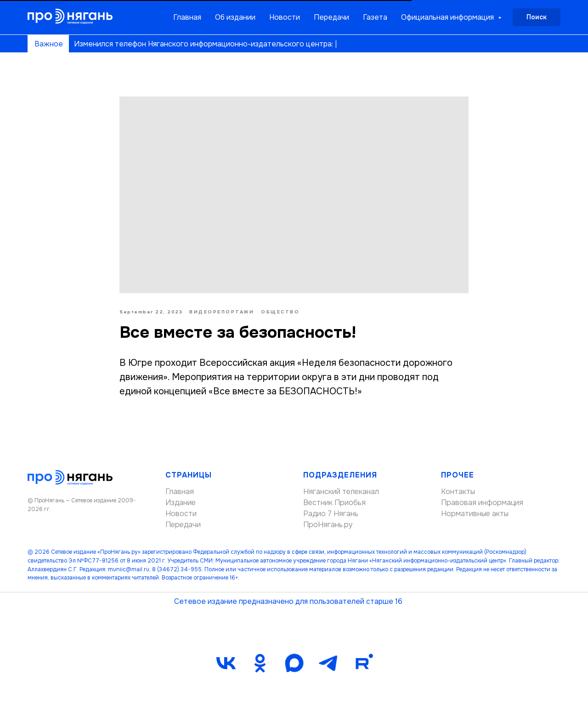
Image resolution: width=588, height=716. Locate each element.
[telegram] (328, 663)
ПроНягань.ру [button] (328, 525)
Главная (187, 17)
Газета (375, 17)
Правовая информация (482, 503)
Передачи (331, 17)
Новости (285, 17)
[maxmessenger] (294, 663)
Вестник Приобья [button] (334, 503)
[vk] (226, 663)
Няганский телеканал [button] (341, 492)
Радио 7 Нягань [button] (331, 514)
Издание (181, 503)
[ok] (260, 663)
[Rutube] (362, 663)
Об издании (235, 17)
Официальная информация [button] (448, 17)
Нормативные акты (475, 514)
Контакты (458, 492)
